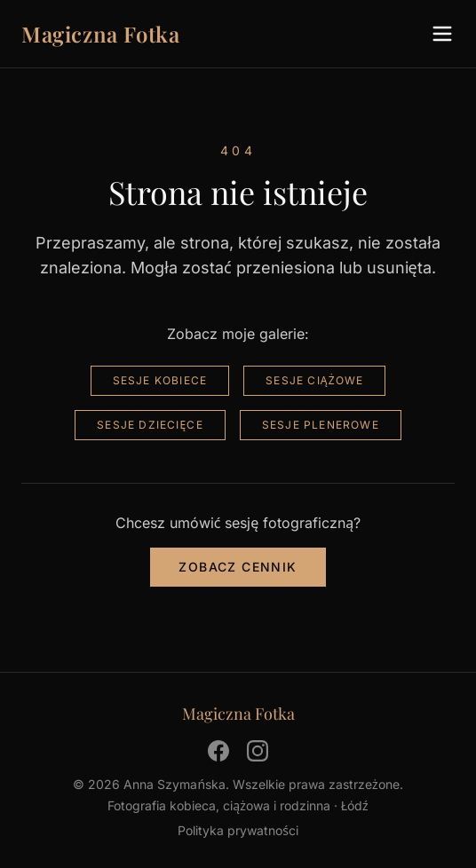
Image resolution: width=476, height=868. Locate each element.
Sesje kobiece (160, 380)
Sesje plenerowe (321, 425)
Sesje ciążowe (314, 380)
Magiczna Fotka (100, 34)
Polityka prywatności (238, 830)
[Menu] (442, 34)
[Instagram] (258, 751)
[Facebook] (218, 751)
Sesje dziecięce (150, 425)
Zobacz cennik (238, 567)
